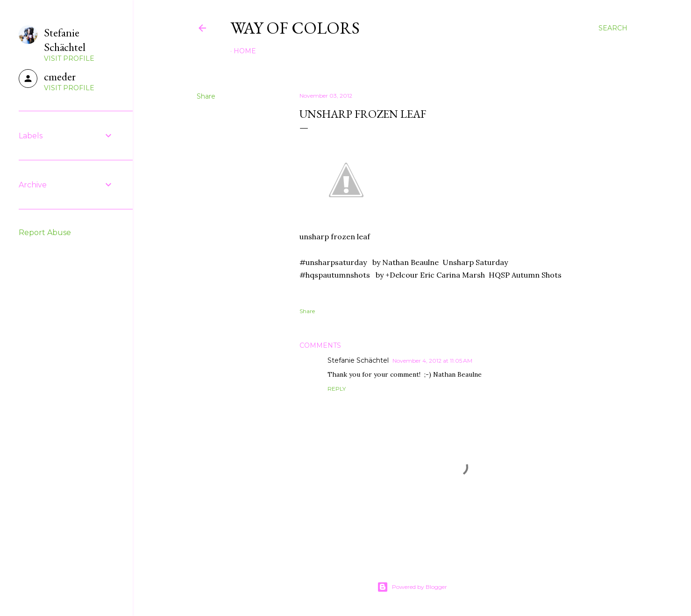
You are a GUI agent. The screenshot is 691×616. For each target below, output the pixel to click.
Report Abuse (45, 233)
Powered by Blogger (412, 587)
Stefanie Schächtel (358, 360)
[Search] (613, 28)
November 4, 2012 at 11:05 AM (432, 361)
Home (245, 51)
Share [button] (206, 96)
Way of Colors (295, 28)
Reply (337, 389)
